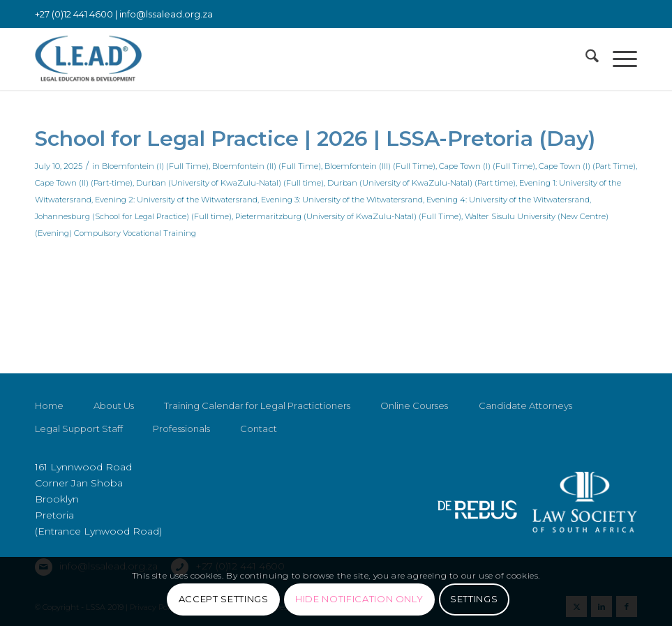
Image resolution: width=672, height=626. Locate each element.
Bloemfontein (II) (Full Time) (267, 166)
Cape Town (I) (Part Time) (587, 166)
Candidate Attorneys (525, 405)
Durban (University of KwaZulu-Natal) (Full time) (230, 183)
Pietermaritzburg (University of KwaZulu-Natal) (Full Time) (348, 216)
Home (49, 405)
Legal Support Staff (79, 428)
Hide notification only (359, 599)
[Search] (585, 59)
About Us (114, 405)
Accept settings (224, 599)
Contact (259, 428)
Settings (474, 599)
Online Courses (414, 405)
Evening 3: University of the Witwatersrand (342, 200)
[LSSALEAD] (88, 59)
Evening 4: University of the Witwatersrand (508, 200)
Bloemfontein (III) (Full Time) (380, 166)
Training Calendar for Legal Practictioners (257, 405)
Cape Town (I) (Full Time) (487, 166)
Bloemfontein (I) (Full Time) (155, 166)
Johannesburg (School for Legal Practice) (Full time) (133, 216)
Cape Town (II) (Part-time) (84, 183)
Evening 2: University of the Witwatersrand (176, 200)
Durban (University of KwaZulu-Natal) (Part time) (421, 183)
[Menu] (618, 59)
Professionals (181, 428)
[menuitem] (585, 59)
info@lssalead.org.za (166, 14)
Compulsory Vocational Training (135, 233)
